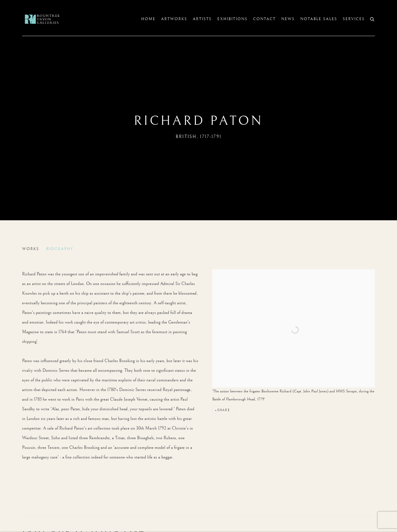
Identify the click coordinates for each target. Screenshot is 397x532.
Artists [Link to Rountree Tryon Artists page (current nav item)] (202, 19)
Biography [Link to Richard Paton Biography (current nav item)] (60, 249)
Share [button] (224, 410)
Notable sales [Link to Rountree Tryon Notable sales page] (319, 19)
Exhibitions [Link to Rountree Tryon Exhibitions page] (232, 19)
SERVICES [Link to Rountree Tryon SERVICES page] (354, 19)
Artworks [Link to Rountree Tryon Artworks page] (174, 19)
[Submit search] (372, 19)
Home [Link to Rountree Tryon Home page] (148, 19)
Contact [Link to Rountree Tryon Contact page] (264, 19)
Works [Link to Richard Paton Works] (31, 249)
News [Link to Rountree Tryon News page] (288, 19)
